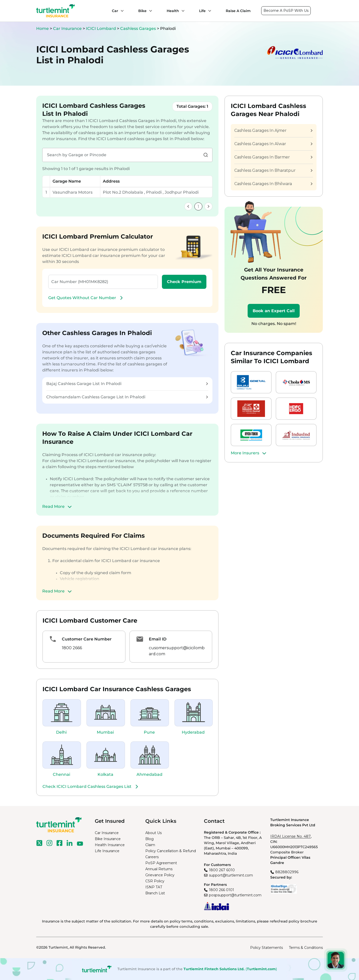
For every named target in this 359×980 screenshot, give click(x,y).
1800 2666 (72, 648)
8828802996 (287, 872)
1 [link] (198, 207)
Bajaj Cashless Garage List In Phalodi (127, 384)
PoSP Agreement (161, 863)
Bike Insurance (108, 839)
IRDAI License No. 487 (290, 836)
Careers (152, 857)
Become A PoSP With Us (286, 11)
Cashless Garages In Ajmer (273, 130)
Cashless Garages (139, 29)
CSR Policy (155, 881)
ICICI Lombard (101, 29)
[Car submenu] (121, 11)
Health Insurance (110, 845)
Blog (149, 839)
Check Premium (184, 282)
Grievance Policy (160, 875)
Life (202, 11)
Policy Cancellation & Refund (171, 851)
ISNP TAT (154, 887)
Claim (150, 845)
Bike (142, 11)
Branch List (155, 893)
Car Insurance (67, 29)
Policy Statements (266, 948)
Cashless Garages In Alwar (273, 144)
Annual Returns (159, 869)
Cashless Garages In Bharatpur (273, 170)
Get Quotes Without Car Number (86, 298)
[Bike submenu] (149, 11)
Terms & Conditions (306, 948)
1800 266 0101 (221, 890)
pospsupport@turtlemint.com (235, 895)
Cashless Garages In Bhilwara (273, 184)
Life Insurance (107, 851)
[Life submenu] (208, 11)
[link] (188, 206)
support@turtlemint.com (231, 875)
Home (42, 29)
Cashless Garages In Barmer (273, 157)
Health (173, 11)
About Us (153, 833)
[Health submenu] (182, 11)
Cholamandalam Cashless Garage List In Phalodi (127, 397)
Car (115, 11)
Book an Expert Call (274, 311)
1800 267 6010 (222, 870)
